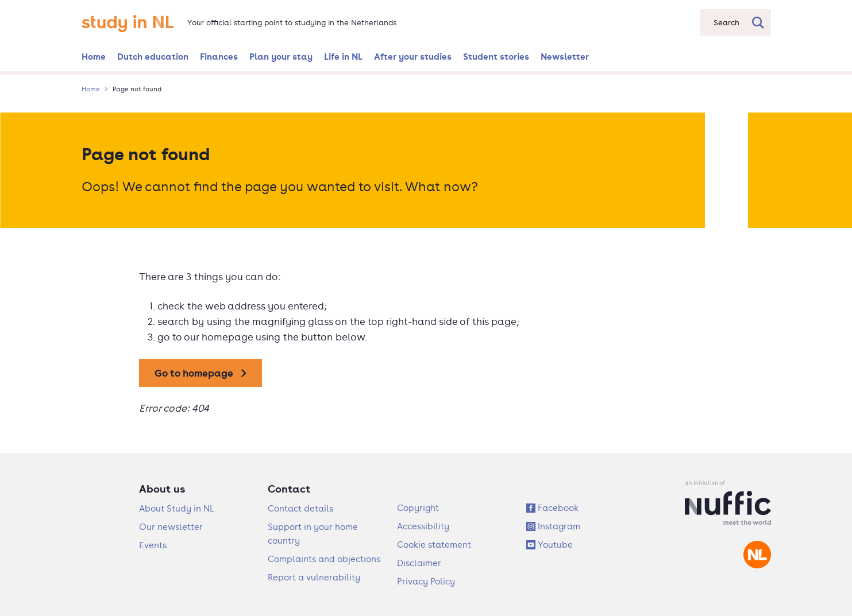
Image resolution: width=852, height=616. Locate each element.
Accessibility (423, 526)
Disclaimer (419, 563)
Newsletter (565, 56)
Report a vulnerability (314, 577)
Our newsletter (171, 527)
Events (153, 545)
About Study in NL (177, 508)
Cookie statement (434, 545)
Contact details (300, 508)
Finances (219, 56)
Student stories (496, 56)
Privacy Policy (426, 581)
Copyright (418, 508)
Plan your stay (281, 56)
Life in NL (343, 56)
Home (94, 56)
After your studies (413, 56)
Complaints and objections (324, 559)
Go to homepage (194, 373)
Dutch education (153, 56)
